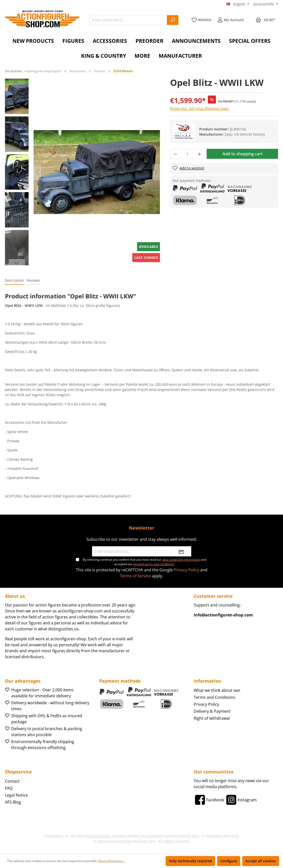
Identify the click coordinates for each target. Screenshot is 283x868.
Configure (229, 861)
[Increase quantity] (200, 154)
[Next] (156, 172)
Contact (12, 781)
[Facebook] (209, 800)
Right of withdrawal (212, 718)
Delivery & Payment (212, 711)
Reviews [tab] (33, 280)
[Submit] (181, 551)
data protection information (181, 560)
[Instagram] (241, 800)
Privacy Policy (187, 570)
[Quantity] (187, 154)
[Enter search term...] (128, 20)
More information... (112, 861)
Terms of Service (135, 576)
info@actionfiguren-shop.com (223, 615)
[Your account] (231, 20)
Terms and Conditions (214, 697)
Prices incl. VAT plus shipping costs (199, 108)
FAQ (9, 788)
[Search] (173, 20)
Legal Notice (16, 795)
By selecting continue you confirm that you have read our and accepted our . (144, 562)
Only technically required (190, 861)
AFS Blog (13, 802)
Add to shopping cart (242, 154)
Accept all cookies (261, 861)
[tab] (15, 281)
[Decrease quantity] (175, 154)
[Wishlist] (201, 20)
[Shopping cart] (265, 20)
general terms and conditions (154, 564)
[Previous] (37, 172)
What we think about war (217, 690)
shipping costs (98, 836)
